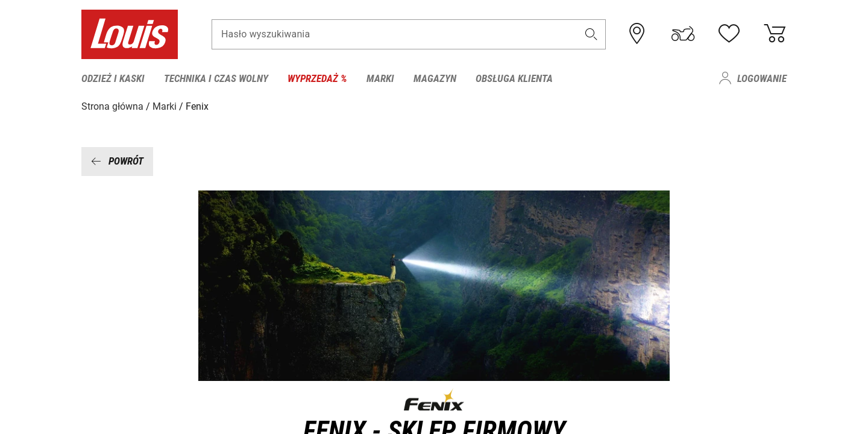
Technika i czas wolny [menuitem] (216, 78)
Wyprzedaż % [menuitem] (317, 78)
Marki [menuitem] (380, 78)
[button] (591, 34)
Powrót (117, 161)
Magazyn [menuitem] (435, 78)
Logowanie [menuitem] (762, 78)
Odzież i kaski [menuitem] (113, 78)
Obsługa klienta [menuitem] (514, 78)
